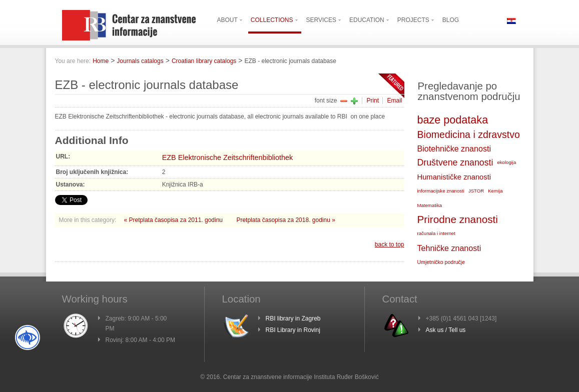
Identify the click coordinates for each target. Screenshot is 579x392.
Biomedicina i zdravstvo (469, 134)
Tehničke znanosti (449, 248)
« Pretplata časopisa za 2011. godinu (174, 220)
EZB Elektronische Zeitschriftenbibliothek (228, 157)
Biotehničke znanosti (454, 148)
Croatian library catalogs (204, 61)
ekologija (506, 162)
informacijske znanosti (441, 191)
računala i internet (436, 233)
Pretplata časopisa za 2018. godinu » (285, 220)
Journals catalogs (140, 61)
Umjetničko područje (441, 262)
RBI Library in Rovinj (293, 330)
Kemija (495, 191)
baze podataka (453, 120)
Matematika (430, 205)
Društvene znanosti (455, 162)
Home (101, 61)
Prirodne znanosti (458, 219)
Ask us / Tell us (446, 330)
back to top (390, 244)
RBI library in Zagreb (293, 318)
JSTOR (476, 191)
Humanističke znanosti (454, 177)
